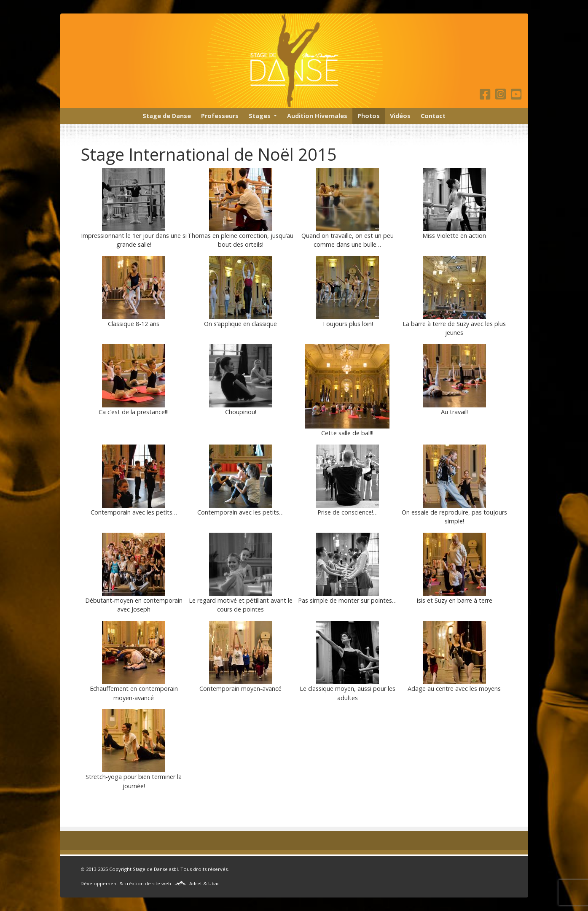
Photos (369, 116)
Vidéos (400, 116)
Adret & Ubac (204, 883)
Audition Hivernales (317, 116)
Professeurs (220, 116)
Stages (260, 116)
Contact (433, 116)
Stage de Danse (167, 116)
